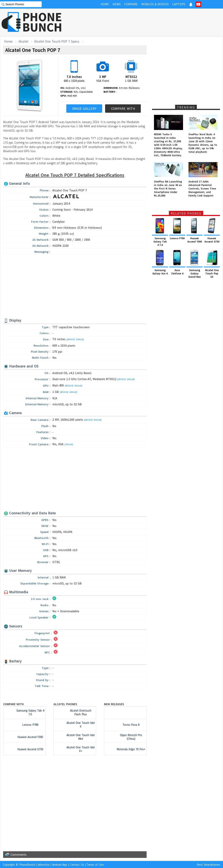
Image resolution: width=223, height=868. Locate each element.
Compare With (123, 109)
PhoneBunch (27, 865)
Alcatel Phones (65, 704)
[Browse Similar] (75, 339)
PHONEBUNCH (42, 22)
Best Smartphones (208, 865)
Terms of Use (95, 865)
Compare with (13, 704)
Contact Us (77, 865)
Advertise (44, 865)
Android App (60, 865)
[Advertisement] (152, 22)
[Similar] (69, 444)
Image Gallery (84, 109)
